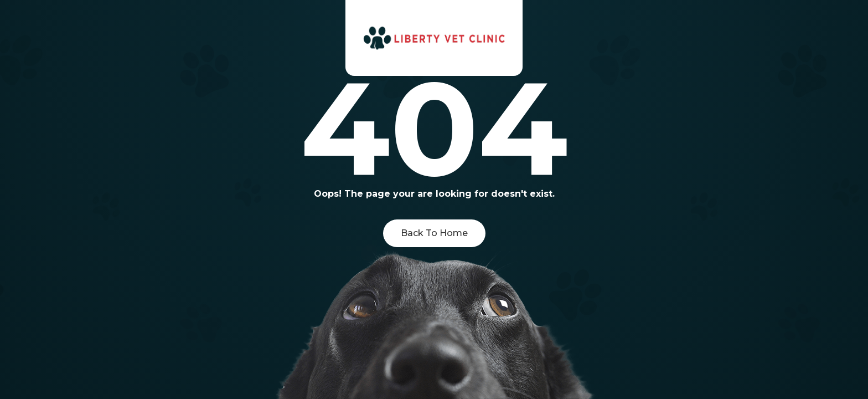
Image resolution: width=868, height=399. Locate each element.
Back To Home (434, 233)
